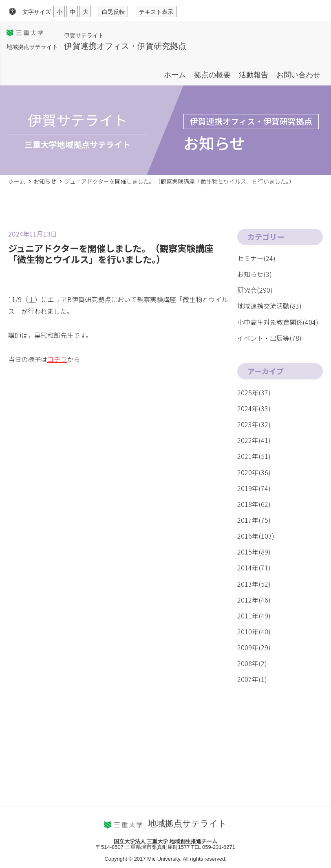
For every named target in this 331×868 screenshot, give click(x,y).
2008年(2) (252, 663)
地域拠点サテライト (32, 47)
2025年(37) (254, 392)
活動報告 (254, 75)
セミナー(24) (256, 258)
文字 (37, 12)
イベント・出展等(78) (269, 338)
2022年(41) (254, 440)
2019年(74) (254, 488)
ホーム (175, 75)
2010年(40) (254, 631)
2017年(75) (254, 520)
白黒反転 (113, 12)
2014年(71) (254, 568)
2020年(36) (254, 472)
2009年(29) (254, 647)
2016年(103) (256, 536)
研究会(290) (255, 290)
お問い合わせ (298, 75)
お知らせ (45, 181)
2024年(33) (254, 408)
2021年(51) (254, 456)
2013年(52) (254, 584)
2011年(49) (254, 616)
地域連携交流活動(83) (269, 306)
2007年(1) (252, 679)
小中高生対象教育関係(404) (278, 322)
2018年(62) (254, 504)
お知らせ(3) (255, 274)
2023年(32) (254, 424)
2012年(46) (254, 600)
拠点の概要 (212, 75)
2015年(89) (254, 552)
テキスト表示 (156, 12)
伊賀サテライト (84, 35)
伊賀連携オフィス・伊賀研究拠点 (125, 46)
